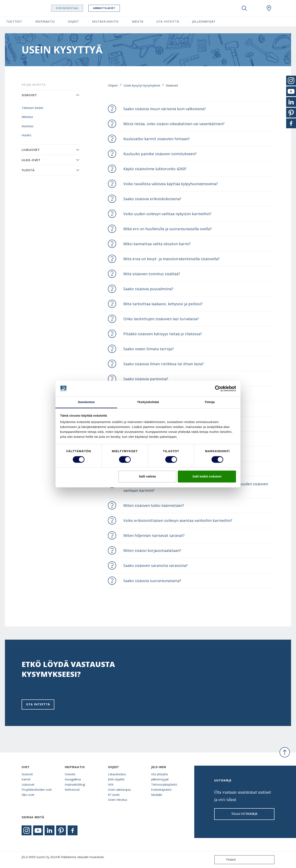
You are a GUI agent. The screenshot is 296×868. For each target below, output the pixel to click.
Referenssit (72, 790)
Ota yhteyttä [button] (168, 21)
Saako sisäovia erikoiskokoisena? (152, 199)
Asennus (28, 126)
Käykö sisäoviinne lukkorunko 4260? (155, 169)
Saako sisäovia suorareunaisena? (152, 581)
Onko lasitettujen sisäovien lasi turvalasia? (161, 319)
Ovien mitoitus (118, 800)
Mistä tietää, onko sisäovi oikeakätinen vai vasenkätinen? (174, 124)
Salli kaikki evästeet (207, 477)
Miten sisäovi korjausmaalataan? (152, 550)
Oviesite (70, 774)
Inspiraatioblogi (75, 784)
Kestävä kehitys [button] (105, 21)
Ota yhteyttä (38, 704)
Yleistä (28, 170)
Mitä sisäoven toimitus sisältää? (152, 274)
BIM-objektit (116, 779)
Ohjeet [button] (73, 21)
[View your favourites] (257, 8)
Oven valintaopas (119, 790)
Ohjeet (113, 85)
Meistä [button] (138, 21)
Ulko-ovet (31, 160)
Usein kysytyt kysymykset (142, 85)
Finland (226, 860)
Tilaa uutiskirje (244, 814)
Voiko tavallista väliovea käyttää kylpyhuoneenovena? (171, 184)
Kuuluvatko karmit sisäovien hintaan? (157, 139)
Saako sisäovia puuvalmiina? (148, 289)
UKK (111, 784)
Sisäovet (29, 95)
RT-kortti (114, 795)
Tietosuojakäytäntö (164, 784)
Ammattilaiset (115, 8)
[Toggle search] (244, 8)
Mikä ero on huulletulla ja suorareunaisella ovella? (168, 229)
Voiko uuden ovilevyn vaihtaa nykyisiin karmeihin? (167, 214)
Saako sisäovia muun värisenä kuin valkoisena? (165, 109)
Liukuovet (31, 150)
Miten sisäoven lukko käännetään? (154, 505)
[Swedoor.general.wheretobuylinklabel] (269, 8)
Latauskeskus (117, 774)
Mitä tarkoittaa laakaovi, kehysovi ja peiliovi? (163, 304)
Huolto (26, 135)
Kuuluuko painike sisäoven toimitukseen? (160, 154)
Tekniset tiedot (32, 108)
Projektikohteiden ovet (37, 790)
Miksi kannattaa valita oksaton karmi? (157, 244)
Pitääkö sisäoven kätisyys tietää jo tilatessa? (163, 334)
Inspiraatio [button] (45, 21)
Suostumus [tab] (86, 402)
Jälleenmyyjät (160, 779)
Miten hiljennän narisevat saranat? (154, 535)
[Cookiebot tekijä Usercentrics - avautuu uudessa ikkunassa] (218, 388)
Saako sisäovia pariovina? (146, 379)
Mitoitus (27, 117)
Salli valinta (147, 477)
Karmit (26, 779)
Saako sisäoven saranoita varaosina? (156, 565)
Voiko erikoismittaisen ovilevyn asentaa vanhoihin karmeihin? (178, 520)
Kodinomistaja (78, 8)
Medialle (157, 795)
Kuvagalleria (73, 779)
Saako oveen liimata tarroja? (149, 349)
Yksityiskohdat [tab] (148, 402)
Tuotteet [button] (14, 21)
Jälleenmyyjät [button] (204, 21)
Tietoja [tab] (210, 402)
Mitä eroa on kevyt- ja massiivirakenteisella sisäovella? (171, 259)
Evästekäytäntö (161, 790)
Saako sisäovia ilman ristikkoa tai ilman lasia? (164, 364)
